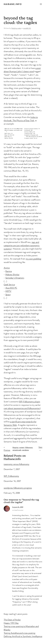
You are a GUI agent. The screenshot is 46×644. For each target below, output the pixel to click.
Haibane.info (13, 4)
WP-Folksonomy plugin (30, 401)
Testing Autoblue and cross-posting (20, 633)
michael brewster (18, 510)
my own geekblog (33, 259)
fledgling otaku (16, 28)
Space (8, 294)
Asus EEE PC (11, 288)
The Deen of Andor (12, 620)
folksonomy (29, 447)
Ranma (9, 271)
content (22, 447)
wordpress (25, 450)
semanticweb (17, 450)
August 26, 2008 (18, 507)
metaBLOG (27, 28)
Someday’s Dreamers (15, 278)
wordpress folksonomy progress (18, 488)
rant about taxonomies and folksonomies (22, 408)
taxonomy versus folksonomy (16, 464)
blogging (15, 447)
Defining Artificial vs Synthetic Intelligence (23, 636)
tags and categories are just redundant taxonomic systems (22, 245)
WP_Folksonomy (11, 476)
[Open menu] (41, 4)
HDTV (8, 291)
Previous (7, 450)
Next (40, 447)
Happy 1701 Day (11, 623)
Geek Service (9, 284)
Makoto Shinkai (12, 274)
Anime (7, 268)
